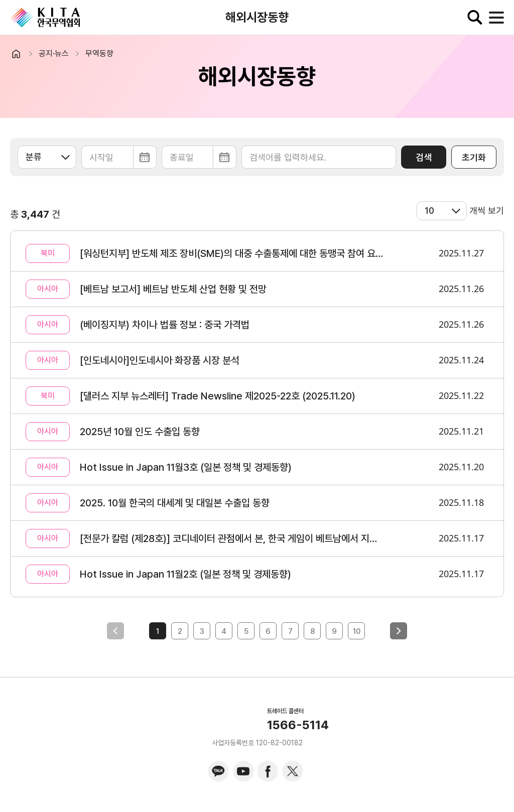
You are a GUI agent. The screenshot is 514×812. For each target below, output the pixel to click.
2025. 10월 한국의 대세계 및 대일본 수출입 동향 (175, 503)
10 (357, 631)
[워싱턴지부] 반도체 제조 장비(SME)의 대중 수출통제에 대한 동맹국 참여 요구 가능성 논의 (232, 253)
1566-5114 (298, 725)
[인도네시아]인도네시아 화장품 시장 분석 (160, 360)
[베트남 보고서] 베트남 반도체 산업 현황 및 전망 (173, 289)
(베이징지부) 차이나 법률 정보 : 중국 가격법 (165, 325)
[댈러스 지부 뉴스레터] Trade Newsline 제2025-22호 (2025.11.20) (218, 396)
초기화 (474, 157)
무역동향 (99, 53)
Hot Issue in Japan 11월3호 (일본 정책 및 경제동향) (186, 467)
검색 (424, 157)
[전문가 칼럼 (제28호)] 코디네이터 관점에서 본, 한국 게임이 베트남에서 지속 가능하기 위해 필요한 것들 (232, 538)
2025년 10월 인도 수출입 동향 (140, 432)
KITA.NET (45, 18)
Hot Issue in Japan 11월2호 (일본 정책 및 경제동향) (185, 574)
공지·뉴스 (54, 53)
